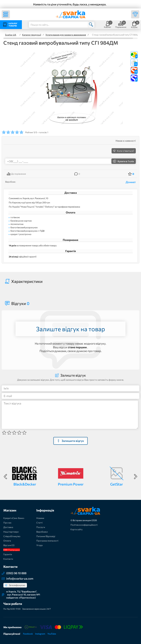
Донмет (131, 182)
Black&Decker (25, 484)
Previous (5, 477)
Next (136, 477)
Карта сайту (77, 529)
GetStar (117, 484)
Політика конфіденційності (84, 525)
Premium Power (71, 484)
